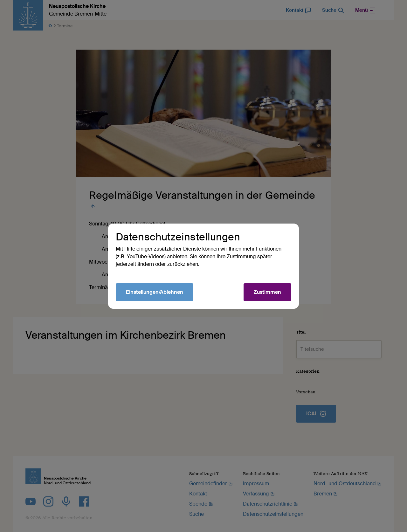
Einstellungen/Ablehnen (155, 292)
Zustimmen (267, 292)
